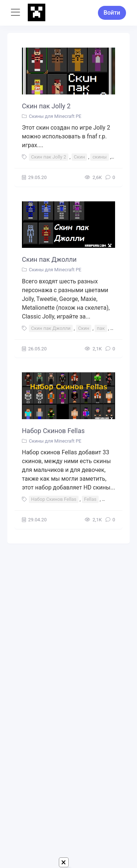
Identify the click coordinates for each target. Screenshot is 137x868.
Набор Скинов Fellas (53, 431)
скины (100, 157)
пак (101, 328)
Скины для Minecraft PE (55, 116)
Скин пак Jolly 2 (46, 106)
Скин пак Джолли (49, 259)
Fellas (90, 499)
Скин (79, 157)
